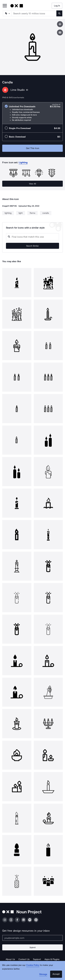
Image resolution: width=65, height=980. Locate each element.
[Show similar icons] (60, 32)
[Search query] (32, 237)
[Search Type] (7, 13)
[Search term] (34, 13)
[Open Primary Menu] (5, 6)
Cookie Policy (33, 965)
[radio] (32, 113)
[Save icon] (60, 24)
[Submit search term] (59, 13)
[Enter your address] (32, 938)
